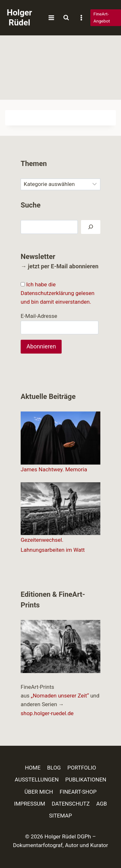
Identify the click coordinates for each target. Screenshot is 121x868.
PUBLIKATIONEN (86, 780)
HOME (33, 768)
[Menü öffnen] (51, 18)
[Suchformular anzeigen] (66, 18)
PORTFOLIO (82, 768)
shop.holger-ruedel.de (47, 713)
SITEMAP (60, 816)
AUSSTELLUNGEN (37, 780)
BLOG (54, 768)
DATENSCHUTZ (71, 804)
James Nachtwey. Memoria (54, 469)
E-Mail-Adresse (39, 316)
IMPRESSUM (30, 804)
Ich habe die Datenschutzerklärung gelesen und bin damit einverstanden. (58, 293)
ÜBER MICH (39, 792)
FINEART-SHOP (78, 792)
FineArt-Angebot (102, 17)
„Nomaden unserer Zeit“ (60, 696)
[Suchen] (91, 227)
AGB (101, 804)
